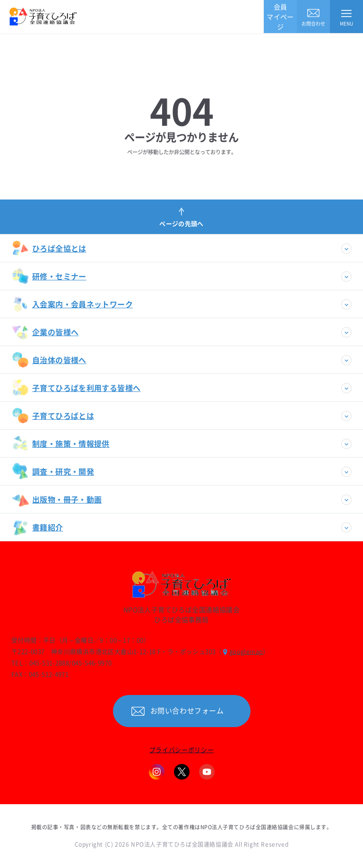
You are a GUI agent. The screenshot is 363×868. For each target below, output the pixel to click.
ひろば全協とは (49, 248)
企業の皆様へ (45, 332)
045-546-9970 (92, 663)
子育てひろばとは (53, 416)
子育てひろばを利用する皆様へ (76, 388)
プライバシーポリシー (182, 750)
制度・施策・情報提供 (61, 443)
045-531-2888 (49, 663)
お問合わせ (314, 17)
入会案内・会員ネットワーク (72, 304)
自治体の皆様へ (49, 360)
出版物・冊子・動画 (57, 499)
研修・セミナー (49, 276)
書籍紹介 (38, 527)
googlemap (246, 651)
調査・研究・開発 (53, 471)
